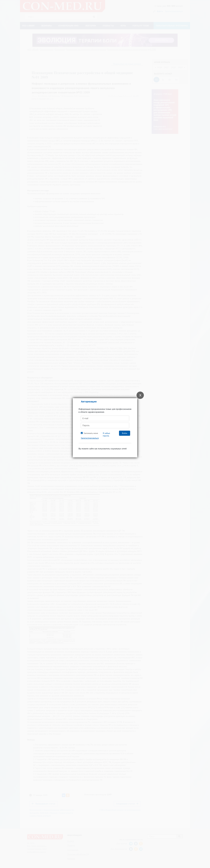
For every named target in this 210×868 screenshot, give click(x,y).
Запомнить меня (91, 433)
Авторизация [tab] (89, 401)
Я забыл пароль (106, 434)
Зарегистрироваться (90, 438)
